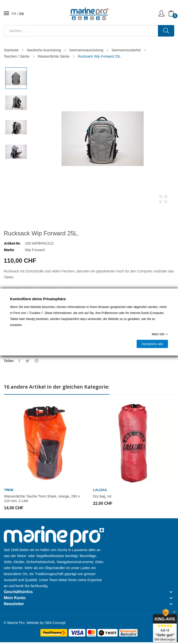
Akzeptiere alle (152, 344)
